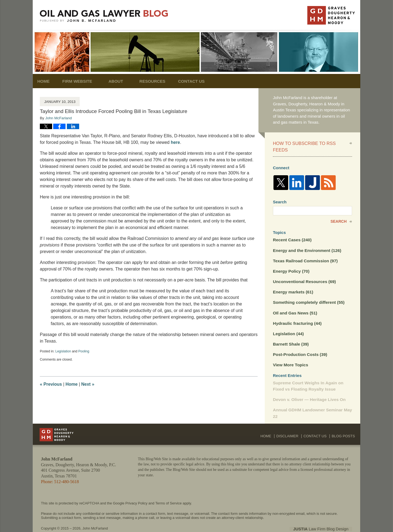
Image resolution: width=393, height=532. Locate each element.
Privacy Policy (136, 493)
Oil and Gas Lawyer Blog (104, 16)
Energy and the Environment (306, 243)
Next (88, 384)
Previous (51, 384)
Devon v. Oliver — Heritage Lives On (308, 389)
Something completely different (308, 294)
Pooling (84, 351)
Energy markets (292, 284)
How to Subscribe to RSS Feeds (309, 143)
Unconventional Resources (303, 273)
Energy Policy (291, 263)
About (123, 81)
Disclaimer (291, 424)
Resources (160, 81)
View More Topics (290, 355)
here (175, 142)
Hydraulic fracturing (297, 314)
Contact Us (202, 81)
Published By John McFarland (331, 15)
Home (47, 81)
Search (339, 214)
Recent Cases (292, 232)
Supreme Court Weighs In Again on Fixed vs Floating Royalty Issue (307, 376)
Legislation (63, 351)
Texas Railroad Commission (304, 253)
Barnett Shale (290, 335)
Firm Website (84, 81)
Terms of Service (169, 493)
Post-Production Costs (299, 345)
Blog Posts (344, 424)
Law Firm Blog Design (326, 518)
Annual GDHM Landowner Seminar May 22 (311, 403)
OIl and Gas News (294, 304)
